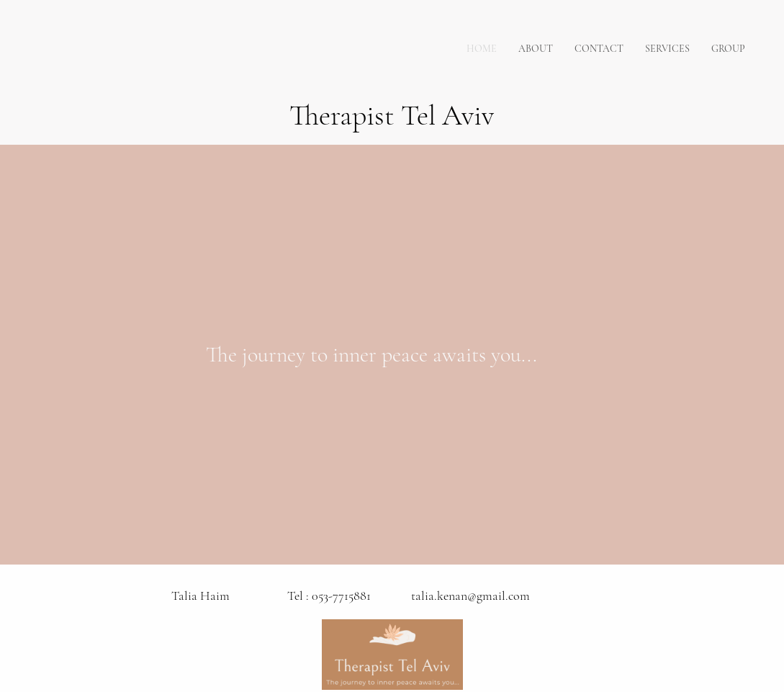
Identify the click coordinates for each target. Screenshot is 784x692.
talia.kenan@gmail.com (470, 596)
